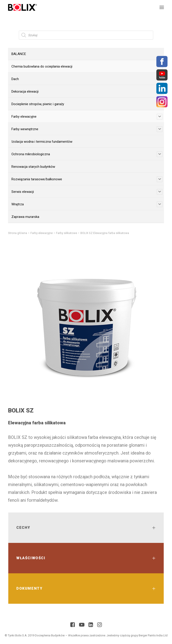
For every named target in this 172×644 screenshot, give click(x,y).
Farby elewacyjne (42, 233)
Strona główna (18, 233)
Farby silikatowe (67, 233)
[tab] (86, 528)
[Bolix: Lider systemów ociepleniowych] (23, 7)
